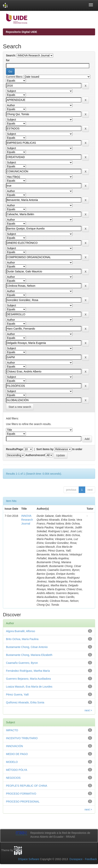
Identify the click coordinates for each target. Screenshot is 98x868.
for (8, 60)
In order (77, 449)
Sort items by (45, 449)
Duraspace (76, 859)
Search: (11, 55)
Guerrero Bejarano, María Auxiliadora (28, 679)
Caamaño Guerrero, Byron (22, 663)
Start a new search (20, 407)
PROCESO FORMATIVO (21, 794)
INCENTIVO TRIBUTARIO (22, 738)
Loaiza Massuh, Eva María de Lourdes (29, 687)
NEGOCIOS (13, 778)
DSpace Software (29, 859)
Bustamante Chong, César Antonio (27, 647)
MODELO (12, 762)
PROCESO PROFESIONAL (23, 802)
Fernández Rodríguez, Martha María (28, 671)
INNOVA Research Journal (27, 520)
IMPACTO (12, 730)
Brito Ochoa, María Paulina (22, 639)
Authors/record (35, 455)
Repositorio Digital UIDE (21, 32)
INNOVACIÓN (14, 746)
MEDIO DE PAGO (17, 754)
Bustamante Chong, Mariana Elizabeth (29, 655)
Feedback (91, 859)
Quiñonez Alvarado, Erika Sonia (25, 702)
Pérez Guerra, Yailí (17, 695)
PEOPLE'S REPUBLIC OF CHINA (27, 786)
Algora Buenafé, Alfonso (20, 631)
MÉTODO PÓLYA (17, 770)
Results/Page (14, 449)
